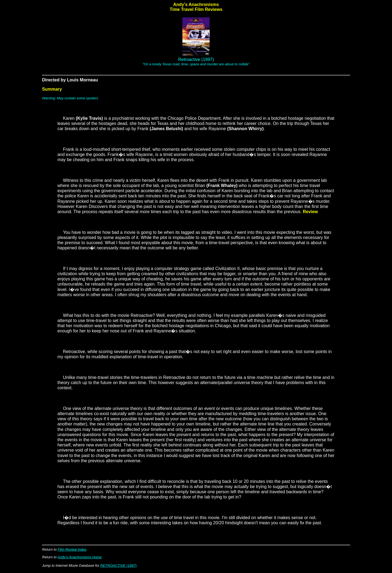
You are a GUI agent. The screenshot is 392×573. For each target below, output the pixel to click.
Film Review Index (72, 549)
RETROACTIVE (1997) (118, 566)
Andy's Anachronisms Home (79, 557)
